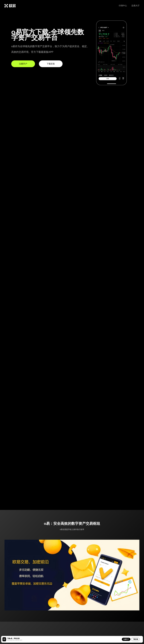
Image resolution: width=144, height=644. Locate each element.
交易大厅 (135, 6)
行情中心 (123, 6)
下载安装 (135, 639)
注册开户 (126, 639)
